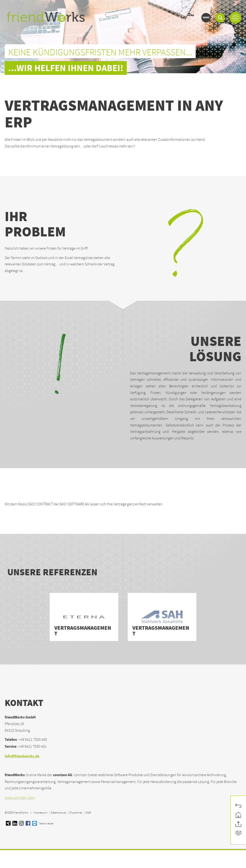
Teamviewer (43, 823)
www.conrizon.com (20, 798)
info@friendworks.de (22, 756)
